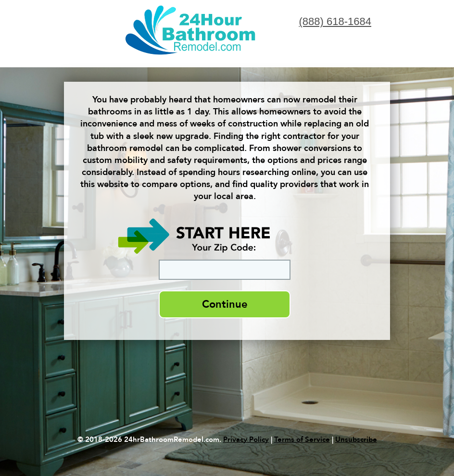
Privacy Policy (246, 439)
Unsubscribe (356, 439)
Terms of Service (302, 439)
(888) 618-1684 (335, 21)
